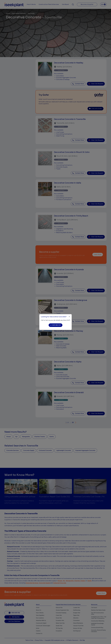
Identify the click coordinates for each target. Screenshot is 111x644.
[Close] (69, 317)
